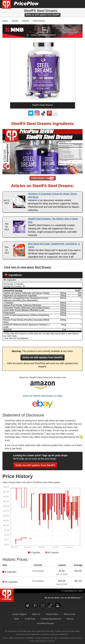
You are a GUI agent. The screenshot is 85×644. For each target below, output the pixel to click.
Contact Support (19, 614)
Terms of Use (69, 614)
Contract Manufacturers (51, 619)
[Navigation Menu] (79, 4)
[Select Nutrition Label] (42, 280)
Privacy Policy (52, 614)
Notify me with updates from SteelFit (42, 15)
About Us (36, 614)
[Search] (72, 4)
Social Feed (30, 619)
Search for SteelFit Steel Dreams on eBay (42, 396)
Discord (70, 619)
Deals (17, 619)
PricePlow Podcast (45, 623)
